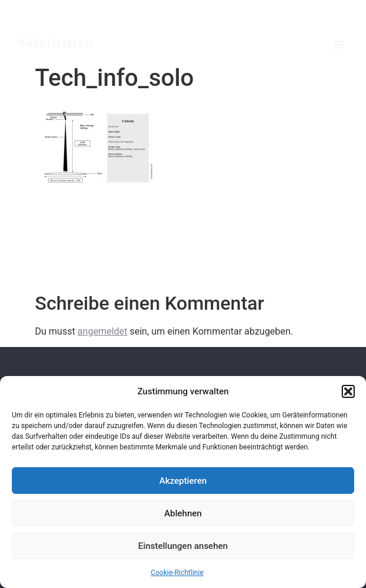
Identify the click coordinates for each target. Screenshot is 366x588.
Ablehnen (183, 513)
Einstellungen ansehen (183, 546)
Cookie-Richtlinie (177, 573)
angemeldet (102, 331)
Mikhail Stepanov (56, 44)
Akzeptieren (183, 481)
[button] (348, 391)
